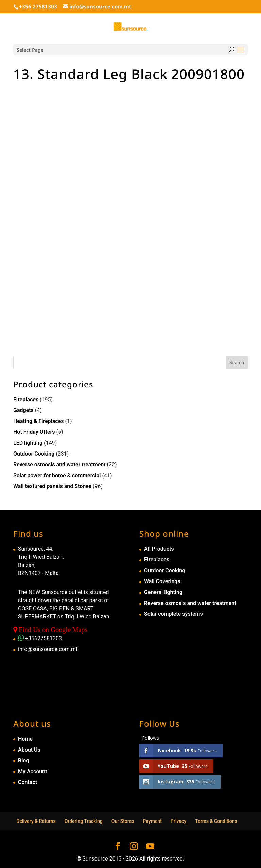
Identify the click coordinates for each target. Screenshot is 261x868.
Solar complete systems (173, 614)
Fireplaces (26, 399)
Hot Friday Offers (34, 432)
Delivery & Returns (36, 821)
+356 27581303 (38, 6)
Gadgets (23, 410)
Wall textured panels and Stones (52, 486)
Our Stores (123, 821)
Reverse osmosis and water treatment (59, 465)
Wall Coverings (162, 581)
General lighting (163, 592)
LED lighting (28, 443)
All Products (159, 549)
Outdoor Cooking (34, 454)
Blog (23, 761)
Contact (28, 782)
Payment (152, 821)
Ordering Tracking (84, 821)
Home (25, 739)
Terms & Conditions (216, 821)
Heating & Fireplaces (39, 421)
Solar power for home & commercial (57, 475)
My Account (33, 771)
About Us (29, 750)
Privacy (178, 821)
